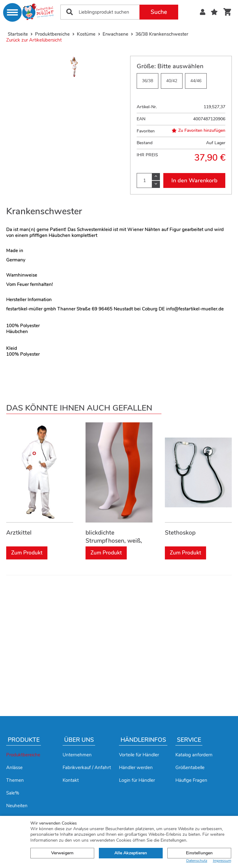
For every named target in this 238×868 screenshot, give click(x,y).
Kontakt (71, 780)
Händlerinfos (143, 740)
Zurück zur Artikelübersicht (34, 40)
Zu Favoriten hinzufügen (198, 131)
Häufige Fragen (191, 780)
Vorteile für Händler (139, 755)
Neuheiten (17, 806)
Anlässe (14, 768)
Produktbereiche (23, 755)
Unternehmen (77, 755)
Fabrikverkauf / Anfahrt (87, 768)
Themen (15, 780)
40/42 (172, 81)
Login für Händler (137, 780)
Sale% (13, 793)
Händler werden (136, 768)
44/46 (196, 81)
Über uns (79, 740)
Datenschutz (197, 861)
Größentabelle (190, 768)
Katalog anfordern (194, 755)
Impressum (222, 861)
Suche (159, 12)
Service (189, 740)
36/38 (148, 81)
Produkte (24, 740)
